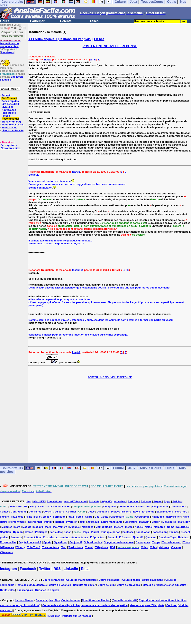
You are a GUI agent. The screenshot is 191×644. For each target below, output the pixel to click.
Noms (171, 527)
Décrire (127, 512)
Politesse (128, 532)
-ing (29, 501)
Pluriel (95, 532)
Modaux (38, 527)
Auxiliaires (16, 507)
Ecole (136, 512)
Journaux (93, 522)
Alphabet (133, 501)
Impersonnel (34, 522)
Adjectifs (107, 501)
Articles (177, 501)
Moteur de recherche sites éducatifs (164, 585)
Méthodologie (104, 527)
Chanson (44, 507)
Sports (47, 542)
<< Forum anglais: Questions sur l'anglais (59, 39)
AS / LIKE (39, 501)
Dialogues (103, 512)
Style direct (60, 542)
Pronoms (16, 537)
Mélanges (88, 527)
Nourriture (183, 527)
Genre (89, 517)
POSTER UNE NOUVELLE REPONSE (110, 46)
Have (186, 517)
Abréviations (55, 501)
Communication (61, 507)
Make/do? (184, 522)
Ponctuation (143, 532)
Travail (89, 547)
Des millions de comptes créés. (10, 43)
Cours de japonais (60, 585)
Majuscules (169, 522)
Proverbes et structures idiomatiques (66, 537)
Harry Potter (173, 517)
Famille (4, 517)
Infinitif (48, 522)
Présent (112, 537)
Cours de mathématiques (81, 580)
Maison (156, 522)
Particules (56, 532)
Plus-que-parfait (111, 532)
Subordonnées (93, 542)
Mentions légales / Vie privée (147, 605)
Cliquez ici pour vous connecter (12, 34)
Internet (59, 522)
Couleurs (58, 512)
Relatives (184, 537)
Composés (110, 507)
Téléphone (102, 547)
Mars (17, 527)
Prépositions (98, 537)
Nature (139, 527)
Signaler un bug (11, 122)
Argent (158, 501)
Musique (74, 527)
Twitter (45, 569)
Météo (129, 527)
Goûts (105, 517)
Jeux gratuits (9, 145)
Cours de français (53, 580)
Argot (167, 501)
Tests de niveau (172, 542)
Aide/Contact (9, 98)
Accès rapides (10, 101)
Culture (118, 468)
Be (26, 507)
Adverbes (120, 501)
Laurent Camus (24, 600)
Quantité (138, 537)
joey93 (48, 59)
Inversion (72, 522)
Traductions (76, 547)
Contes (4, 512)
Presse (6, 116)
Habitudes (158, 517)
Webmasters (9, 127)
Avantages (7, 52)
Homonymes (17, 522)
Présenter (125, 537)
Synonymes (143, 542)
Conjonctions (160, 507)
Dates (91, 512)
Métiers (119, 527)
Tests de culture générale (32, 585)
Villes (153, 547)
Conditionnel (126, 507)
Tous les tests (50, 547)
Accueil (6, 95)
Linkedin (71, 569)
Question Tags (167, 537)
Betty (33, 507)
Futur (71, 517)
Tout (64, 547)
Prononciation (32, 537)
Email (86, 569)
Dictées (115, 512)
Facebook (28, 569)
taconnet (77, 270)
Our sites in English (47, 590)
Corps (47, 512)
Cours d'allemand (153, 580)
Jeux (132, 468)
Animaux (146, 501)
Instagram (8, 569)
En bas (99, 39)
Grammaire (117, 517)
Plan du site (9, 113)
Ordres (29, 532)
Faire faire (181, 512)
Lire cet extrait (10, 104)
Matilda (27, 527)
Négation (5, 532)
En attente (148, 512)
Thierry (21, 547)
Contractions (19, 512)
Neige (148, 527)
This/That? (34, 547)
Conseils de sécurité (125, 600)
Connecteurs (178, 507)
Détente (66, 21)
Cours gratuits (12, 468)
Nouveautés (9, 110)
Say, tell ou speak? (30, 542)
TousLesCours (150, 468)
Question (151, 537)
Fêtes (80, 517)
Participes (41, 532)
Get (97, 517)
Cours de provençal (129, 585)
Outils (170, 468)
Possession (159, 532)
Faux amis (17, 517)
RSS (57, 569)
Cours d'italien (131, 580)
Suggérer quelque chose (119, 542)
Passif (68, 532)
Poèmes (174, 532)
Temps (156, 542)
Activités (94, 501)
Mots (48, 527)
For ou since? (43, 517)
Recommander (10, 119)
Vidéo (145, 547)
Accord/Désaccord (75, 501)
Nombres (159, 527)
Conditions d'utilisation (96, 600)
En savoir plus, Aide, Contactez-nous (58, 600)
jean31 (76, 172)
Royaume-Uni (8, 542)
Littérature (131, 522)
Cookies (171, 605)
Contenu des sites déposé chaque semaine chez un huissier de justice (85, 605)
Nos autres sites (11, 148)
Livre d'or (7, 107)
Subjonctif (76, 542)
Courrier (71, 512)
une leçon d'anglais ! (11, 78)
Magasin (144, 522)
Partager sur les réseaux (77, 616)
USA (113, 547)
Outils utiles (7, 590)
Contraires (35, 512)
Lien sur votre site (13, 130)
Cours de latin (106, 585)
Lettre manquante (112, 522)
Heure (4, 522)
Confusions (143, 507)
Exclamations (165, 512)
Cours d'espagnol (109, 580)
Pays (86, 532)
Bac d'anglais (25, 590)
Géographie (142, 517)
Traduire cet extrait (13, 125)
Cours (5, 21)
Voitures (164, 547)
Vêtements (6, 552)
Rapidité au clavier (84, 585)
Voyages (176, 547)
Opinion (18, 532)
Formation (59, 517)
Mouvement (60, 527)
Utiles (94, 21)
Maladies (7, 527)
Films (29, 517)
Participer (37, 21)
